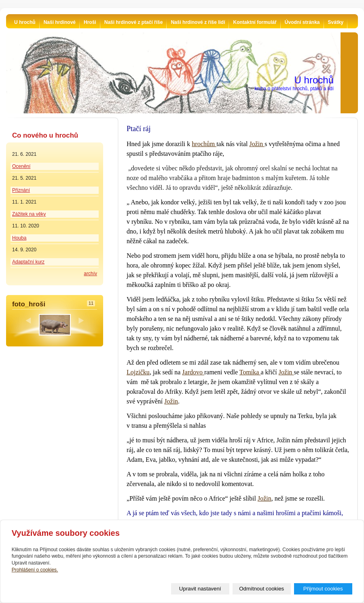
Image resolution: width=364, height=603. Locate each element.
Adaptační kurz (28, 262)
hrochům (204, 144)
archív (90, 274)
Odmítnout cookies (261, 589)
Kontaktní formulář (255, 22)
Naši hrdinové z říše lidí (198, 22)
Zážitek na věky (29, 214)
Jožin (257, 144)
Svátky (336, 22)
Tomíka (250, 372)
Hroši (90, 22)
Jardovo (193, 372)
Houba (19, 238)
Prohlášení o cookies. (35, 570)
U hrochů (25, 22)
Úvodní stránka (302, 22)
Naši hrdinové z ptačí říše (134, 22)
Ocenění (21, 166)
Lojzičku (138, 372)
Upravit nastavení (200, 589)
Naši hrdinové (60, 22)
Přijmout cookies (323, 589)
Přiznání (21, 190)
